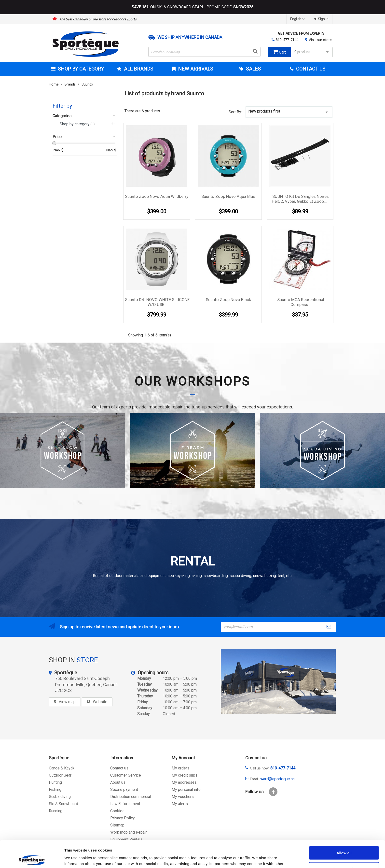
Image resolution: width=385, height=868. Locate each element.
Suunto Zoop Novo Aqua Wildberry (157, 196)
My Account (183, 758)
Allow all (344, 826)
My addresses (184, 782)
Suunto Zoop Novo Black (228, 300)
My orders (180, 768)
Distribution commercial (131, 797)
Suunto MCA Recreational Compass (301, 302)
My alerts (180, 804)
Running (56, 811)
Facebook (273, 792)
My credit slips (185, 775)
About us (118, 782)
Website (100, 702)
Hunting (55, 782)
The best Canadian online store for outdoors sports (98, 19)
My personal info (186, 789)
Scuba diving (60, 797)
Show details (258, 858)
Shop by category (80, 69)
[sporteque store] (278, 681)
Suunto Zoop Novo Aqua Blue (228, 196)
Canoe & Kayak (62, 768)
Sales (253, 69)
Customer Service (126, 775)
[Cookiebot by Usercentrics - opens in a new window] (32, 858)
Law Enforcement (125, 804)
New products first (289, 112)
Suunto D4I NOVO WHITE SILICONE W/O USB (157, 302)
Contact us (119, 768)
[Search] (205, 52)
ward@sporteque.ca (277, 779)
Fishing (55, 789)
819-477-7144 (287, 40)
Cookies (117, 811)
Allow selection (344, 842)
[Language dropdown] (298, 19)
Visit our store (320, 40)
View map (67, 702)
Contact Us (310, 69)
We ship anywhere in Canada (190, 37)
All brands (138, 69)
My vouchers (183, 797)
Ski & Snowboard (63, 804)
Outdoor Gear (60, 775)
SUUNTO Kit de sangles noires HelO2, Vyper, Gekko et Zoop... (300, 199)
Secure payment (124, 789)
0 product (312, 52)
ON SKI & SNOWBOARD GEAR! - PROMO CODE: (192, 7)
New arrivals (195, 69)
